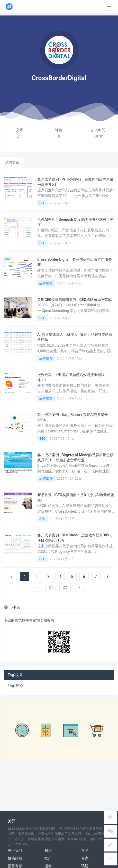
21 (51, 587)
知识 (48, 850)
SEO (42, 203)
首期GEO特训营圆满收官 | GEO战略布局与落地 (74, 300)
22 (65, 587)
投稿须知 (15, 858)
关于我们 (15, 850)
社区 (85, 850)
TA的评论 (15, 686)
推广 (48, 858)
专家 (85, 858)
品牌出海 (46, 283)
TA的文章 (12, 162)
